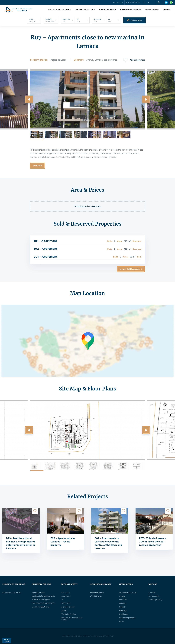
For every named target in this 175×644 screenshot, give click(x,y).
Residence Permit (97, 592)
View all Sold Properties (130, 269)
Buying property (108, 10)
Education (123, 611)
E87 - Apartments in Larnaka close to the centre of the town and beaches (108, 543)
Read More (38, 166)
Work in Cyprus (96, 596)
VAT (62, 600)
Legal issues (66, 596)
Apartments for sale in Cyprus (43, 596)
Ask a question (118, 2)
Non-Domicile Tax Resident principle (71, 619)
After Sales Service (68, 614)
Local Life (123, 600)
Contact (167, 10)
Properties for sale (85, 10)
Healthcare (124, 614)
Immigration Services (131, 10)
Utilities (64, 611)
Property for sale (38, 592)
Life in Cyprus (152, 10)
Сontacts (152, 592)
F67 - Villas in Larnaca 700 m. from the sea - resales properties (153, 542)
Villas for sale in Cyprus (41, 600)
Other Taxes (66, 603)
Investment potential (127, 618)
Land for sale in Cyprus (41, 607)
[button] (29, 99)
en (145, 2)
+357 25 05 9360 (133, 2)
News (121, 621)
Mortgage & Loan (68, 607)
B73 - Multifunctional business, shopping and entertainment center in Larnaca (20, 543)
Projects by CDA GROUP (60, 10)
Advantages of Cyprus (128, 592)
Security (122, 607)
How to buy (65, 592)
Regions (122, 603)
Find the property (155, 600)
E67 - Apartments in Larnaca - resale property (63, 542)
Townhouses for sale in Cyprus (44, 603)
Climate (122, 596)
